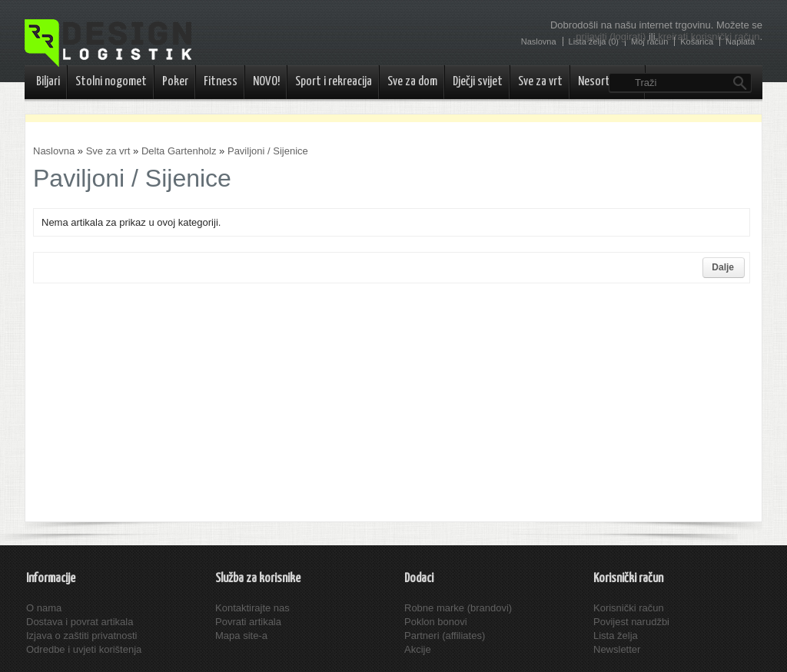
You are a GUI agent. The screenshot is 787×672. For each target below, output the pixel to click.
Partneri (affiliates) (445, 636)
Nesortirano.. (608, 82)
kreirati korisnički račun (709, 36)
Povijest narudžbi (631, 622)
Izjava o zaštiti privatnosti (82, 636)
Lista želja (616, 636)
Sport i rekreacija (334, 82)
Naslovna (54, 151)
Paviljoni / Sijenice (268, 151)
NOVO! (266, 82)
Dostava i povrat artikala (80, 622)
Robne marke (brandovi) (458, 608)
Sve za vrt (540, 82)
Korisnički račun (629, 608)
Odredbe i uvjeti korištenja (84, 649)
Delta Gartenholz (179, 151)
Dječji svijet (478, 82)
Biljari (48, 82)
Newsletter (617, 649)
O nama (44, 608)
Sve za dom (412, 82)
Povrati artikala (248, 622)
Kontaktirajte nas (252, 608)
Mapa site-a (241, 636)
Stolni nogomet (111, 82)
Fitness (221, 82)
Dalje (723, 267)
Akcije (418, 649)
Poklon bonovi (436, 622)
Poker (175, 82)
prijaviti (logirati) (611, 36)
